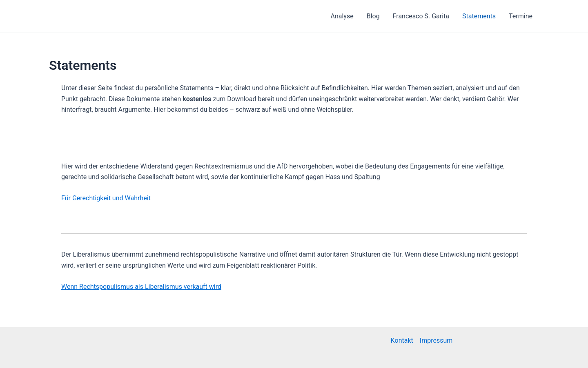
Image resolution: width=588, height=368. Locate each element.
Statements (479, 16)
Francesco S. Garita (421, 16)
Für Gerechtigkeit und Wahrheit (106, 198)
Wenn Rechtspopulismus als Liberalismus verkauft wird (141, 287)
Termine (521, 16)
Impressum (436, 340)
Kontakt (402, 340)
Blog (373, 16)
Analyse (342, 16)
